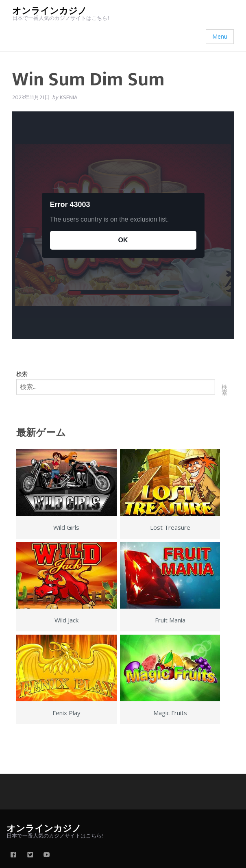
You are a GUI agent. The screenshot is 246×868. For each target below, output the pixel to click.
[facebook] (13, 855)
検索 (22, 374)
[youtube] (47, 855)
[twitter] (30, 855)
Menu (220, 36)
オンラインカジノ (50, 11)
